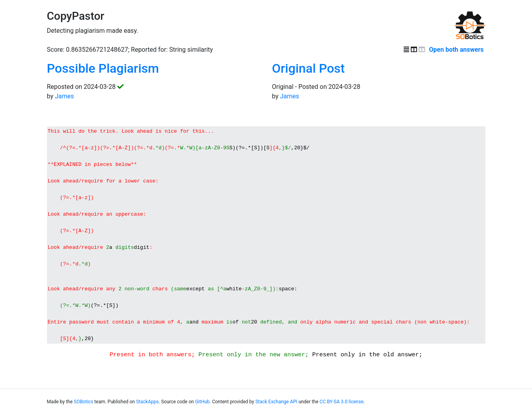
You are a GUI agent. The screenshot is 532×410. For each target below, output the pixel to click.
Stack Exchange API (276, 407)
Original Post (308, 68)
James (64, 96)
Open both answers (457, 50)
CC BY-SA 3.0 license (341, 407)
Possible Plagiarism (103, 68)
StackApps (147, 407)
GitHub (202, 407)
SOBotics (84, 407)
